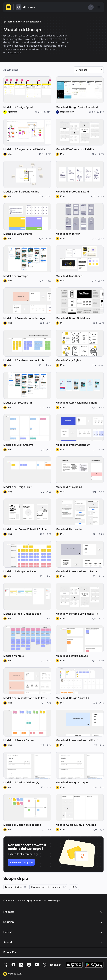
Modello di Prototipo (16, 276)
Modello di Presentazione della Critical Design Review (27, 698)
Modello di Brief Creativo (18, 445)
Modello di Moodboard (69, 276)
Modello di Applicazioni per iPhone (77, 403)
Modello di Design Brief (17, 487)
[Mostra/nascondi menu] (99, 7)
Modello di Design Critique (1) (21, 783)
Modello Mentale (14, 656)
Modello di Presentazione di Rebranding (80, 571)
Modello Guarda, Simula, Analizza (76, 825)
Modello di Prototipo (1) (18, 403)
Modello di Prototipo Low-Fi (72, 192)
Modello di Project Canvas (19, 740)
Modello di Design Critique (72, 783)
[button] (89, 70)
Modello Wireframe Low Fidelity (75, 149)
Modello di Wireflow (68, 234)
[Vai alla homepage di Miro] (8, 7)
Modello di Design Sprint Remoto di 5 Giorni (80, 107)
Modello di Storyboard (69, 487)
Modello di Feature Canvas (72, 656)
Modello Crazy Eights (68, 360)
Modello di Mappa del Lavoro (21, 571)
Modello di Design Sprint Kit (73, 698)
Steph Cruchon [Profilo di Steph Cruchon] (67, 112)
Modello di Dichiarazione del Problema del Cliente (27, 360)
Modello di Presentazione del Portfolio (79, 740)
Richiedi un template (21, 862)
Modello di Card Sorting (18, 234)
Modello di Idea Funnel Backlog (22, 614)
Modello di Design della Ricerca (22, 825)
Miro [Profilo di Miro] (10, 154)
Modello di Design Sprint (18, 107)
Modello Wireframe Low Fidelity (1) (77, 614)
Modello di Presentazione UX (73, 445)
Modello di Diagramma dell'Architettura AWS (27, 149)
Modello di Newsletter (69, 529)
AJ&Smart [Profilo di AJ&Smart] (12, 112)
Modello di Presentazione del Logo (24, 318)
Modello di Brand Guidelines (73, 318)
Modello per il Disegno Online (21, 192)
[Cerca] (91, 7)
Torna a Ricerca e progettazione (22, 22)
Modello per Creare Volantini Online (25, 529)
